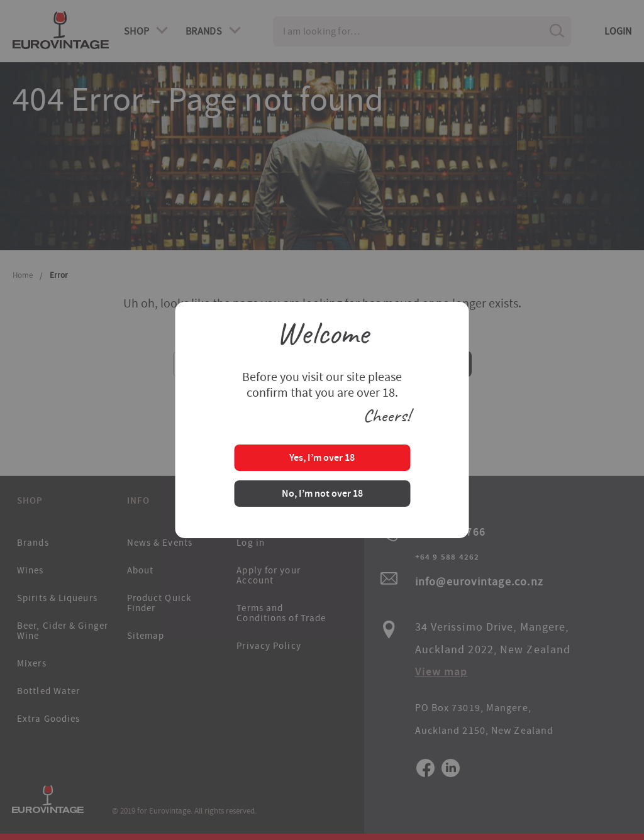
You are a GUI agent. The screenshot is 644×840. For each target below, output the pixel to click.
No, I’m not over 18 (322, 495)
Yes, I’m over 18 (322, 459)
